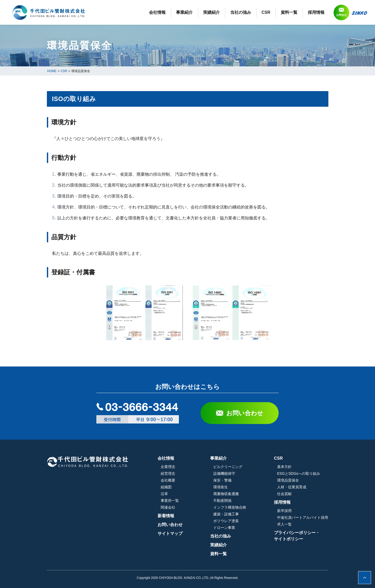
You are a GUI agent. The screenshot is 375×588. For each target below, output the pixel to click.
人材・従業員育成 (292, 487)
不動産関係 (222, 501)
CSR (266, 12)
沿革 (164, 494)
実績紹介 (211, 12)
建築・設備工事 (226, 514)
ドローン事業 (224, 528)
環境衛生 (221, 487)
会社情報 (157, 12)
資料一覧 (289, 12)
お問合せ (341, 15)
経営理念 (168, 473)
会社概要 (168, 480)
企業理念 (168, 467)
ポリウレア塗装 (226, 521)
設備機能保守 (224, 473)
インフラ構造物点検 (230, 507)
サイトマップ (170, 533)
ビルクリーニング (228, 467)
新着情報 (166, 516)
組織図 (166, 487)
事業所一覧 (170, 501)
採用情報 (316, 12)
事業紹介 (184, 12)
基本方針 (284, 467)
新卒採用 (284, 511)
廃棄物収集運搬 (226, 494)
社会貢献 (284, 494)
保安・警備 (222, 480)
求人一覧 (284, 524)
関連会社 (168, 507)
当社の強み (241, 12)
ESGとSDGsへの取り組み (299, 473)
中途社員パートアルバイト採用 (303, 517)
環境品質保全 (288, 480)
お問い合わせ (245, 413)
